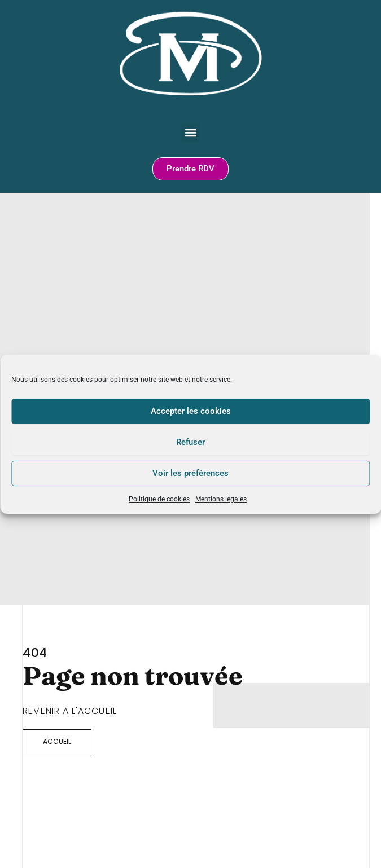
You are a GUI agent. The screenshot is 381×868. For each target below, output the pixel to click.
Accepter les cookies (191, 411)
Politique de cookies (159, 499)
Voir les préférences (190, 473)
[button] (190, 133)
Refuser (190, 442)
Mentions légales (221, 499)
